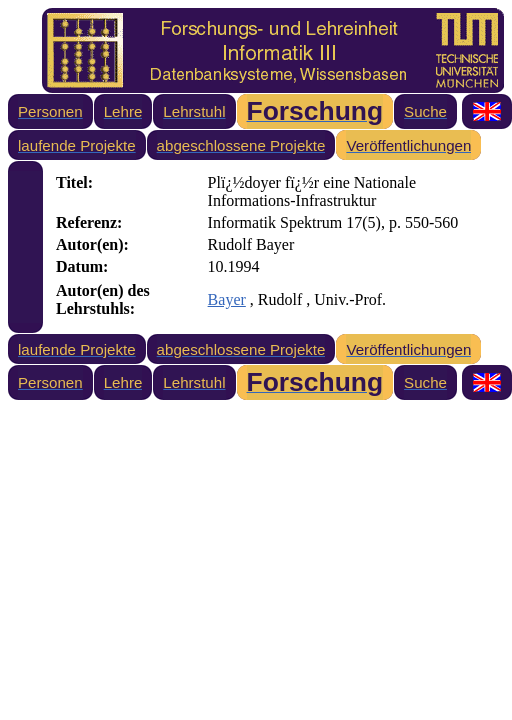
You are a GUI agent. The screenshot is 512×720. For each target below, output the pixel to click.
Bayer (227, 299)
